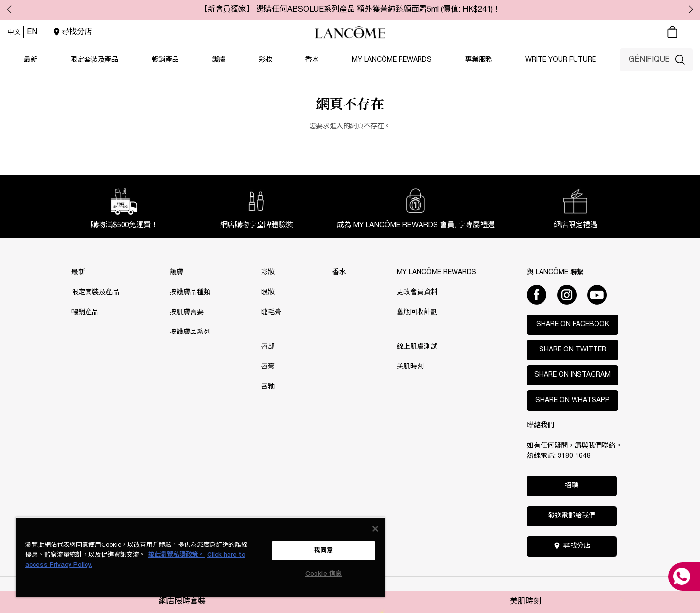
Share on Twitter (573, 350)
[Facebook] (537, 295)
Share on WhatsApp (572, 400)
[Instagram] (567, 295)
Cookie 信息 (324, 574)
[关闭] (375, 529)
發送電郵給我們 (572, 516)
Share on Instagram (572, 375)
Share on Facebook (573, 324)
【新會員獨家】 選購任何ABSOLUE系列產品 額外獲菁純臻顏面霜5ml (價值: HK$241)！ (350, 10)
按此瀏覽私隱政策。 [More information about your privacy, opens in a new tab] (176, 555)
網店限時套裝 (182, 602)
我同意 (324, 551)
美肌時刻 (525, 602)
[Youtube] (597, 295)
